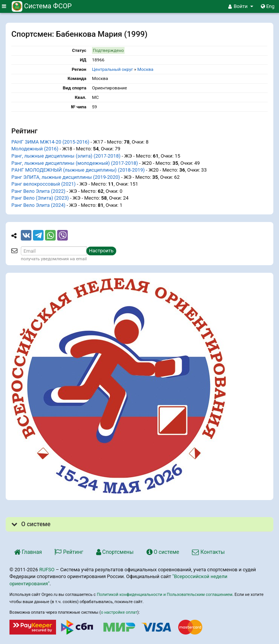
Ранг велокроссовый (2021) (44, 184)
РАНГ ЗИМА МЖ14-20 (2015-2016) (50, 142)
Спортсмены (115, 552)
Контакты (208, 552)
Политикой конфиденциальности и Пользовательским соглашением (165, 595)
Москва (145, 69)
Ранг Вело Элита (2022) (38, 191)
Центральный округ (113, 69)
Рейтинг (69, 552)
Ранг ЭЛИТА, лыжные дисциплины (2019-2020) (66, 177)
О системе (163, 552)
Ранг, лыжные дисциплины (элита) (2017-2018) (66, 156)
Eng (268, 6)
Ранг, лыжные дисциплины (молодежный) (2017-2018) (75, 163)
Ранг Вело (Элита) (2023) (40, 198)
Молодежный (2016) (35, 149)
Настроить (101, 251)
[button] (241, 6)
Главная (28, 552)
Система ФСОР (42, 6)
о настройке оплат (119, 612)
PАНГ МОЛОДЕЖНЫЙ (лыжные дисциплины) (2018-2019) (78, 170)
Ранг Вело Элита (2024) (38, 205)
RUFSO (47, 570)
